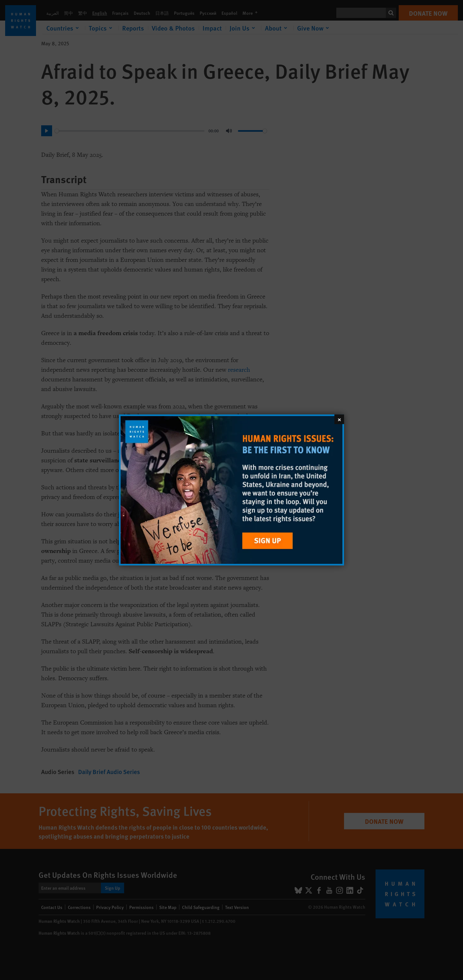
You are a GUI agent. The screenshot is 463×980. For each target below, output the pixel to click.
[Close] (339, 419)
